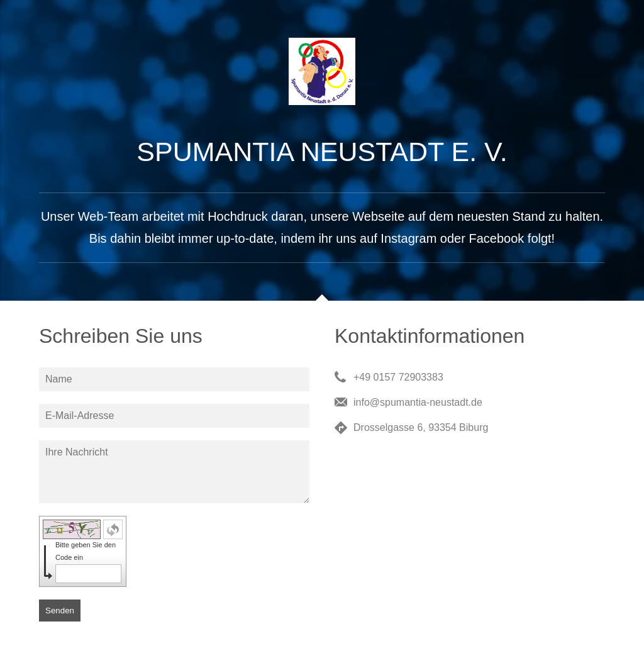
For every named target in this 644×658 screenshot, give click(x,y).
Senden (60, 611)
